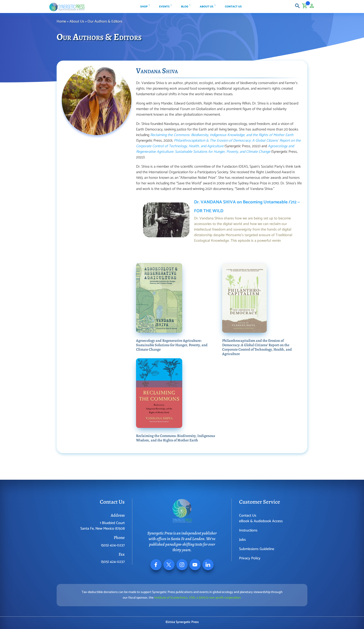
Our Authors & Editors (105, 21)
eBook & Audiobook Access (261, 521)
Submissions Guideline (257, 549)
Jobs (242, 540)
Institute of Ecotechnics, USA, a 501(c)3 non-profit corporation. (198, 598)
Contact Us (248, 516)
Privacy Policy (250, 558)
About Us (77, 21)
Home (61, 21)
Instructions (248, 530)
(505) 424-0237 (113, 545)
